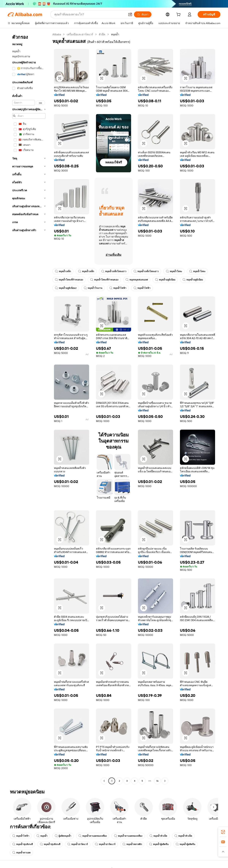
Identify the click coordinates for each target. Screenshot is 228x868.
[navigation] (29, 408)
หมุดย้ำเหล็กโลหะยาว (114, 271)
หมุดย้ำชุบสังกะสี (23, 844)
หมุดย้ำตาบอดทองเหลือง (93, 836)
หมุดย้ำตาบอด (21, 853)
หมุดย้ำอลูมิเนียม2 (66, 288)
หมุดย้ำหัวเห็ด (158, 836)
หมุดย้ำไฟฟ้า (118, 288)
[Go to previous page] (104, 781)
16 (157, 781)
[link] (223, 832)
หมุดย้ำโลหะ (174, 271)
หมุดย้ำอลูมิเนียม (165, 280)
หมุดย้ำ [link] (115, 34)
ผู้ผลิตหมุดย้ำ (63, 836)
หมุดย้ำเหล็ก (63, 271)
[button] (60, 78)
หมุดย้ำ (42, 836)
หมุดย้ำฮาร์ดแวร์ (78, 844)
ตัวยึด (102, 34)
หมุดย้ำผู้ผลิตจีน (159, 844)
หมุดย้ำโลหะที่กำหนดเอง (69, 280)
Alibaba (57, 34)
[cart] (179, 15)
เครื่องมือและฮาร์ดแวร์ (80, 34)
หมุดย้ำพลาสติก (132, 844)
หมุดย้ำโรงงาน (93, 288)
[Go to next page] (165, 781)
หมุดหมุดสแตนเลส (137, 280)
